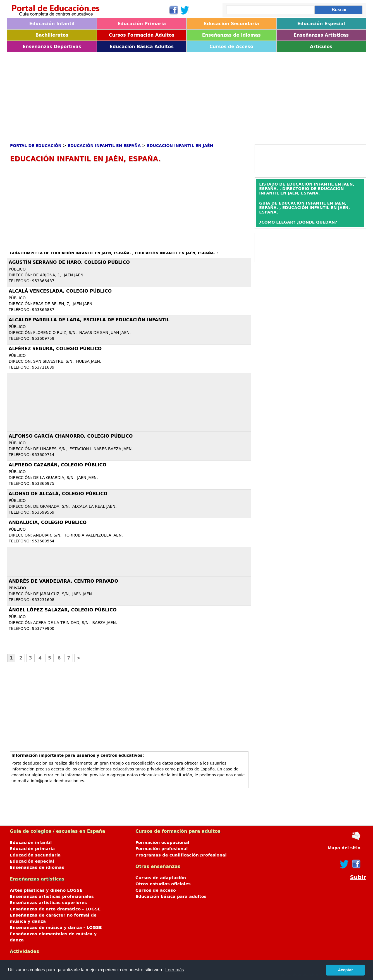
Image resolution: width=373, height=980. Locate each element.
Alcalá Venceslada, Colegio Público (60, 291)
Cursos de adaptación (161, 878)
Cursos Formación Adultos (142, 35)
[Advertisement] (174, 94)
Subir (358, 877)
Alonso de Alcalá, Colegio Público (58, 494)
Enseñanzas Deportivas (52, 47)
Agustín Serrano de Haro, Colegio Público (69, 262)
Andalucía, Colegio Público (48, 522)
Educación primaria (32, 849)
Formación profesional (162, 849)
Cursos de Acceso (231, 47)
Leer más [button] (175, 970)
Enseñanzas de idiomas (37, 867)
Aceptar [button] (345, 970)
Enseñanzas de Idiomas (231, 35)
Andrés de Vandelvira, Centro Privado (63, 581)
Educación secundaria (35, 855)
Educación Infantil (52, 24)
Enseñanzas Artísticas (321, 35)
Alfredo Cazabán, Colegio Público (58, 465)
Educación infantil (31, 843)
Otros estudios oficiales (163, 884)
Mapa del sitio (344, 848)
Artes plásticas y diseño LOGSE (46, 890)
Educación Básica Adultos (142, 47)
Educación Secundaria (231, 24)
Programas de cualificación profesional (181, 855)
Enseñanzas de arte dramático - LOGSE (55, 909)
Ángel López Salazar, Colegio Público (63, 610)
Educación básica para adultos (171, 896)
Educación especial (32, 861)
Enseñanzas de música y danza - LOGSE (56, 927)
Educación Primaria (142, 24)
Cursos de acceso (156, 890)
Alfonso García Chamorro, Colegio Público (71, 436)
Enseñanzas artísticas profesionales (52, 896)
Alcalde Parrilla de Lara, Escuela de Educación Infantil (89, 320)
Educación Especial (321, 24)
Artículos (321, 47)
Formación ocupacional (162, 843)
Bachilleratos (52, 35)
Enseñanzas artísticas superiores (48, 903)
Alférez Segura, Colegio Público (55, 349)
